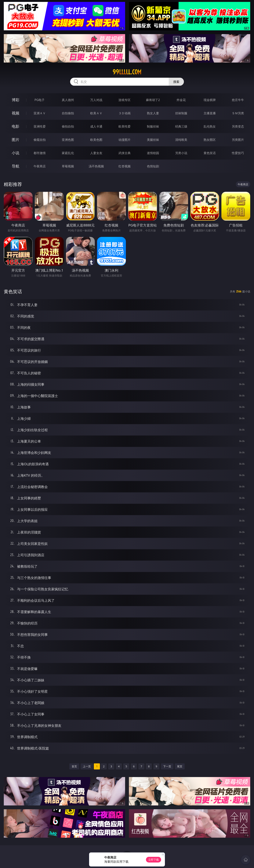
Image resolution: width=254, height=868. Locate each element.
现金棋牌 (210, 100)
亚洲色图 (68, 140)
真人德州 (68, 100)
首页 (74, 766)
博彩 (16, 100)
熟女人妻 (153, 113)
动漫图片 (125, 140)
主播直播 (210, 113)
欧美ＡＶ (96, 113)
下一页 (167, 766)
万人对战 (96, 100)
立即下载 (154, 860)
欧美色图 (96, 140)
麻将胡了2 (153, 100)
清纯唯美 (181, 140)
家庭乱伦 (68, 153)
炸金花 (181, 100)
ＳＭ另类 (238, 113)
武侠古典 (125, 153)
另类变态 (238, 126)
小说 (16, 153)
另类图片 (238, 140)
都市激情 (40, 153)
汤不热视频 (96, 166)
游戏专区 (125, 100)
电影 (16, 126)
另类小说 (181, 153)
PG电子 (40, 100)
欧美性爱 (125, 126)
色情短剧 (153, 166)
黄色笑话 (210, 153)
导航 (16, 166)
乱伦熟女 (210, 126)
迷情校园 (153, 153)
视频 (16, 113)
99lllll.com (127, 72)
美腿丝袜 (153, 140)
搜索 (176, 82)
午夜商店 (40, 166)
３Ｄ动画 (125, 113)
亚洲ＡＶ (40, 113)
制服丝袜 (153, 126)
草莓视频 (68, 166)
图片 (16, 140)
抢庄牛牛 (238, 100)
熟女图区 (210, 140)
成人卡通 (96, 126)
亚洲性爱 (40, 126)
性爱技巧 (238, 153)
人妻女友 (96, 153)
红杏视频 (125, 166)
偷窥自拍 (40, 140)
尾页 (180, 766)
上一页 (87, 766)
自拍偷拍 (68, 113)
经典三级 (181, 126)
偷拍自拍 (68, 126)
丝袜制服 (181, 113)
